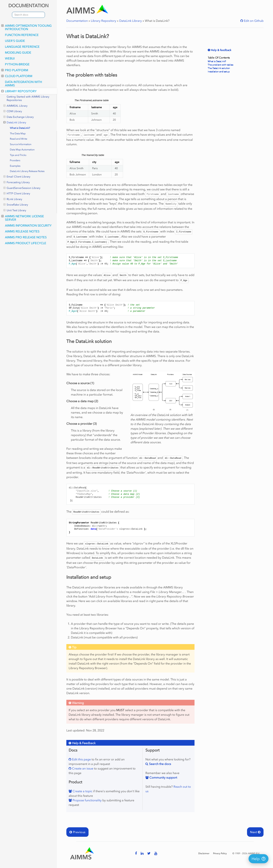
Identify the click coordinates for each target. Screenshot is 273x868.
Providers (15, 160)
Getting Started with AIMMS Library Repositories (28, 98)
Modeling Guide (18, 52)
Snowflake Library (16, 205)
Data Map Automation (22, 150)
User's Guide (15, 41)
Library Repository (19, 91)
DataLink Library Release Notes (27, 171)
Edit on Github (253, 21)
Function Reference (22, 35)
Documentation (77, 21)
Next (255, 832)
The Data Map (18, 133)
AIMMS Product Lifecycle (26, 243)
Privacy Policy (220, 853)
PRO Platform (15, 70)
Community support (163, 777)
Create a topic (82, 791)
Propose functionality (87, 800)
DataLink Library (15, 123)
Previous (77, 832)
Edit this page (81, 759)
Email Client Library (17, 177)
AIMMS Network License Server (23, 218)
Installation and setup (219, 72)
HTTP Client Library (17, 194)
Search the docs (160, 764)
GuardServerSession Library (22, 188)
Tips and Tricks (18, 155)
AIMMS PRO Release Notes (26, 237)
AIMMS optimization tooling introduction (26, 27)
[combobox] (28, 15)
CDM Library (13, 111)
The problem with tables (220, 65)
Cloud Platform (17, 76)
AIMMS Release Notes (22, 231)
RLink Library (13, 199)
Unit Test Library (15, 210)
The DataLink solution (219, 68)
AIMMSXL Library (15, 106)
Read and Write (18, 139)
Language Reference (22, 47)
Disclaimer (204, 853)
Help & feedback (221, 50)
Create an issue (82, 768)
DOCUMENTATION (28, 6)
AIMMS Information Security (28, 225)
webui (10, 58)
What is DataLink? (20, 128)
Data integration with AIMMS (24, 84)
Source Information (21, 144)
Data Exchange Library (19, 117)
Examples (15, 166)
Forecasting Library (17, 182)
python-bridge (17, 64)
